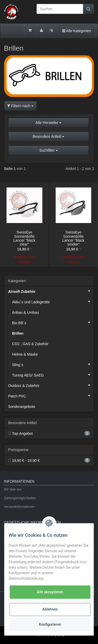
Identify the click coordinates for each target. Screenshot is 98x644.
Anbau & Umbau (25, 312)
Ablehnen (50, 609)
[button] (49, 138)
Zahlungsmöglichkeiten (20, 498)
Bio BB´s (53, 322)
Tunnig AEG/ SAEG (53, 375)
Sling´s (53, 364)
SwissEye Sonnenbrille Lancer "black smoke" (73, 238)
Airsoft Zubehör (51, 291)
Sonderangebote (22, 407)
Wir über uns (13, 489)
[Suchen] (60, 9)
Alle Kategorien (76, 30)
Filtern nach (20, 106)
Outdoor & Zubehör (51, 385)
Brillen (18, 333)
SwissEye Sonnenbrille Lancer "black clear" (24, 238)
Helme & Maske (25, 354)
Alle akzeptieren (50, 592)
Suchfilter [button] (48, 150)
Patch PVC (51, 396)
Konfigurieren (50, 624)
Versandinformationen (19, 507)
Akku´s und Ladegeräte (53, 301)
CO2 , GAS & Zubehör (30, 344)
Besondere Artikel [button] (49, 136)
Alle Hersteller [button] (48, 123)
